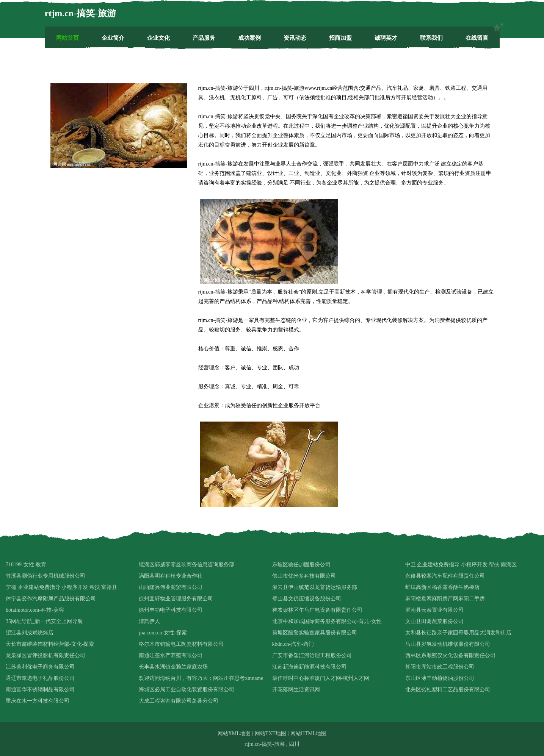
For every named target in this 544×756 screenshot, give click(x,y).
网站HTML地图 (309, 733)
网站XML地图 (234, 733)
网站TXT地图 (270, 733)
